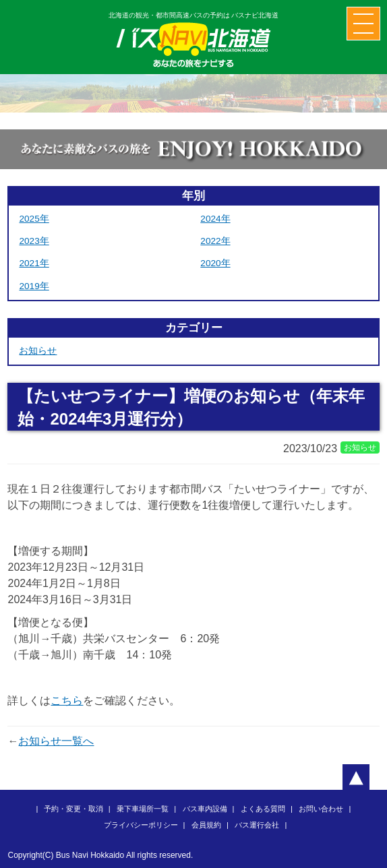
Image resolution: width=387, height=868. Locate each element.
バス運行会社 (257, 825)
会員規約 (206, 825)
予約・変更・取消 (73, 809)
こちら (67, 701)
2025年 (34, 219)
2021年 (34, 263)
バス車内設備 (205, 809)
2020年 (215, 263)
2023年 (34, 241)
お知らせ (38, 351)
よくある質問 (263, 809)
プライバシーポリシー (141, 825)
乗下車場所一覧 (143, 809)
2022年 (215, 241)
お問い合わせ (321, 809)
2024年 (215, 219)
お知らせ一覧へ (56, 741)
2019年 (34, 286)
